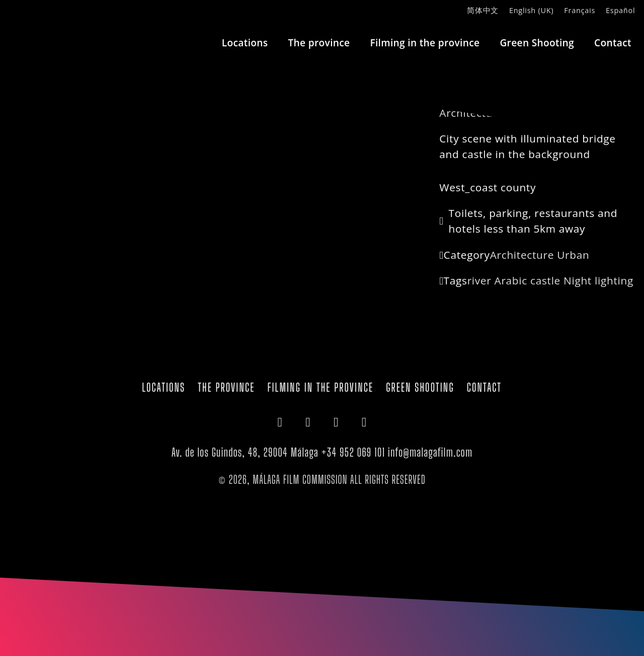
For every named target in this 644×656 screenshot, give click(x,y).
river (479, 280)
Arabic (511, 280)
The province (319, 43)
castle (545, 280)
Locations (245, 43)
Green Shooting (537, 43)
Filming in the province (425, 43)
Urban (573, 255)
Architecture (522, 255)
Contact (613, 43)
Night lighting (598, 280)
